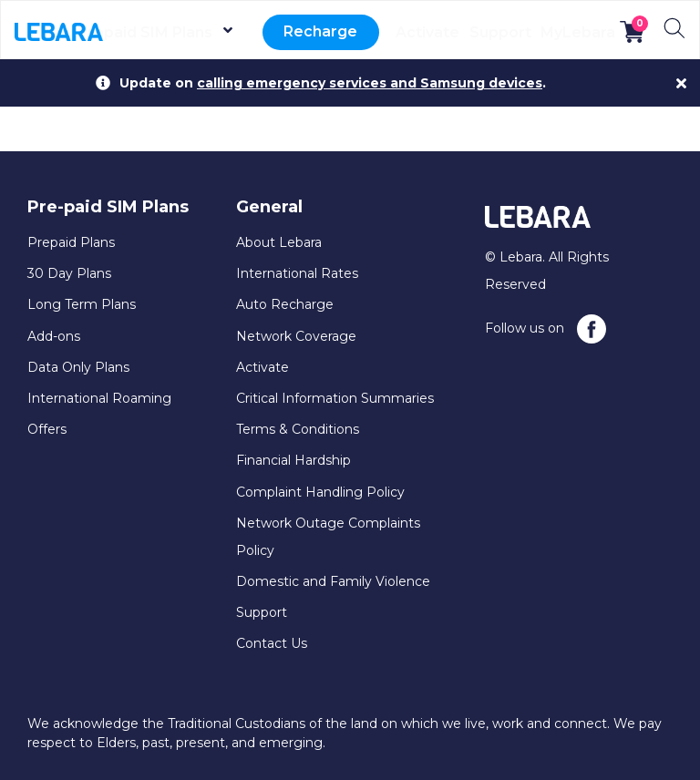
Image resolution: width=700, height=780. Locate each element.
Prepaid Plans (71, 242)
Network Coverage (296, 336)
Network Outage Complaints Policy (328, 537)
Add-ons (54, 336)
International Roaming (99, 398)
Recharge (326, 32)
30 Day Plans (69, 273)
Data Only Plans (78, 367)
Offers (47, 429)
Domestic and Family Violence (333, 581)
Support (499, 32)
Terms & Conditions (298, 429)
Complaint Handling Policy (320, 492)
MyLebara (578, 32)
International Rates (297, 273)
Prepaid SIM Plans (171, 32)
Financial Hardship (293, 460)
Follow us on (546, 329)
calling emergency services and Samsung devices (370, 83)
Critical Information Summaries (335, 398)
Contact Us (272, 643)
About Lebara (279, 242)
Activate (426, 32)
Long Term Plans (82, 304)
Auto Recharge (285, 304)
